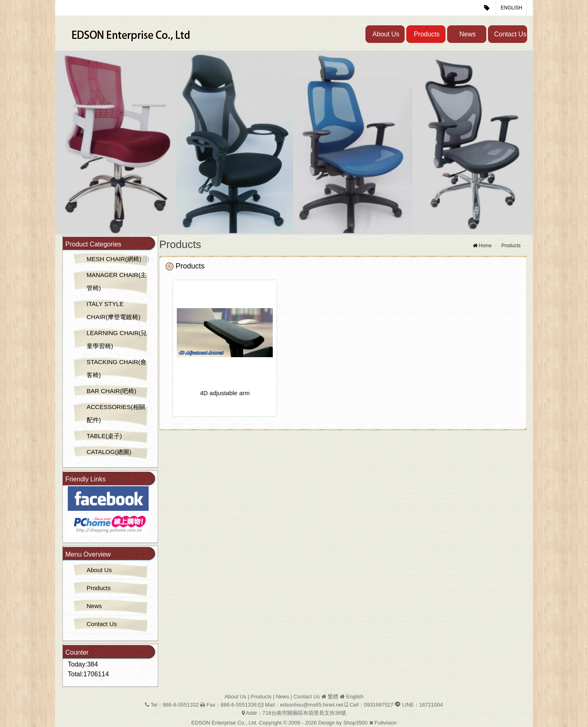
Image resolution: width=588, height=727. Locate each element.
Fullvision (385, 723)
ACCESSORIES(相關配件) (116, 413)
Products (427, 34)
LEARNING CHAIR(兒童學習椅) (117, 339)
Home (485, 246)
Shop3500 (355, 723)
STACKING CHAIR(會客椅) (116, 368)
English (511, 8)
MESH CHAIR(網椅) (114, 259)
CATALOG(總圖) (109, 452)
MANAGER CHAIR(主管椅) (117, 281)
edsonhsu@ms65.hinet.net (312, 705)
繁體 (333, 697)
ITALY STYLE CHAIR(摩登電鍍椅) (114, 310)
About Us (386, 34)
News (468, 34)
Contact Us (510, 34)
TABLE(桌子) (104, 436)
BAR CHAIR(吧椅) (111, 391)
